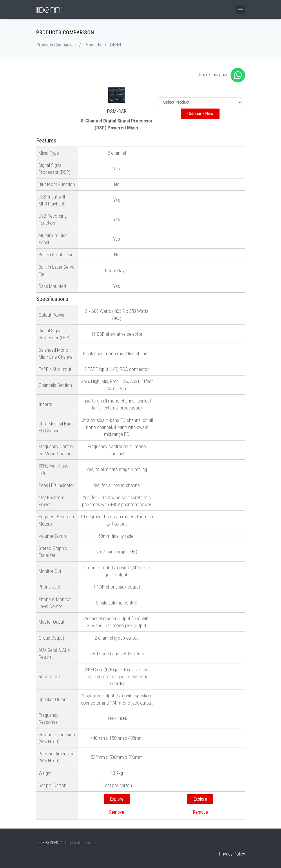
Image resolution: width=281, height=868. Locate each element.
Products (93, 45)
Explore (117, 799)
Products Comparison (56, 45)
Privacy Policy (232, 854)
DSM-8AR (117, 111)
